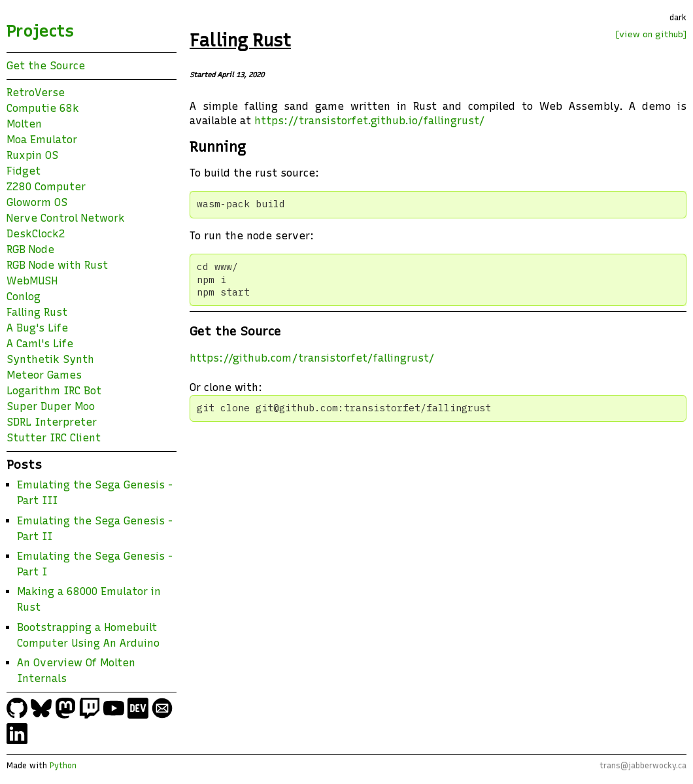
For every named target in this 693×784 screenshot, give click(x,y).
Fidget (24, 171)
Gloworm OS (37, 202)
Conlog (24, 297)
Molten (24, 124)
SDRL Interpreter (52, 422)
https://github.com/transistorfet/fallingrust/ (312, 358)
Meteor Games (44, 375)
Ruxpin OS (32, 155)
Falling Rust (37, 312)
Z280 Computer (46, 187)
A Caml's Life (40, 344)
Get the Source (46, 66)
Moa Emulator (42, 140)
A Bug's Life (37, 328)
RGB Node (30, 249)
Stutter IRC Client (54, 438)
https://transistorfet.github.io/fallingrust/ (370, 121)
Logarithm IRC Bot (54, 391)
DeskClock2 (36, 234)
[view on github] (651, 34)
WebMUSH (32, 281)
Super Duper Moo (51, 406)
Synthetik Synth (50, 359)
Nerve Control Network (66, 218)
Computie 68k (43, 108)
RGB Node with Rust (57, 265)
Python (63, 766)
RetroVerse (36, 93)
